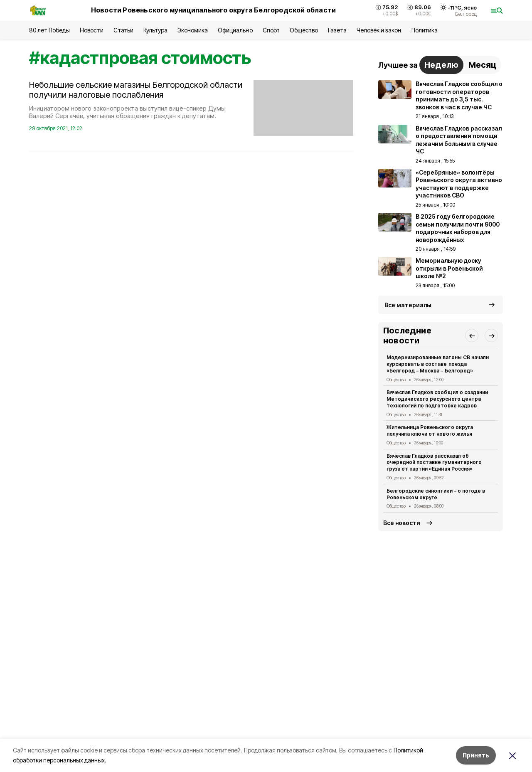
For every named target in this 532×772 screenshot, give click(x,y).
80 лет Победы (49, 30)
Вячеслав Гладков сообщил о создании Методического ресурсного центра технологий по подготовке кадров (437, 399)
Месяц (482, 65)
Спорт (271, 30)
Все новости (402, 523)
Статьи (123, 30)
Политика (425, 30)
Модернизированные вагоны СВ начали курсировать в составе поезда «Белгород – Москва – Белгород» (438, 364)
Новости (91, 30)
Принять (476, 755)
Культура (155, 30)
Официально (235, 30)
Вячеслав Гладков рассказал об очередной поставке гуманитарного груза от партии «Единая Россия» (434, 462)
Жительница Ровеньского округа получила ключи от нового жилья (430, 430)
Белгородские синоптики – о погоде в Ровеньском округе (436, 494)
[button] (472, 335)
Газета (337, 30)
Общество (304, 30)
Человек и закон (379, 30)
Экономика (193, 30)
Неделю (441, 65)
